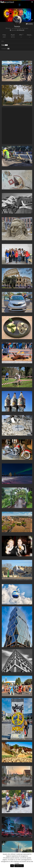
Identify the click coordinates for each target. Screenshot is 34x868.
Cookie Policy (19, 866)
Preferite (6, 49)
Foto (5, 45)
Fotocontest (7, 2)
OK (12, 866)
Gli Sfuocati (21, 30)
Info (3, 41)
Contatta (29, 24)
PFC (21, 35)
